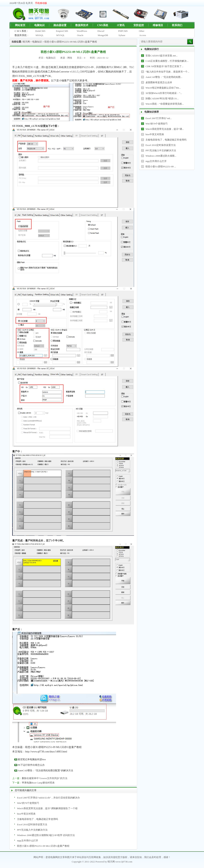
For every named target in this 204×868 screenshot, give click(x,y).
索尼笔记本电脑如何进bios (32, 759)
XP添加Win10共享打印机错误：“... (164, 93)
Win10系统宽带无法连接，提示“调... (165, 129)
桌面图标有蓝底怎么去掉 (159, 82)
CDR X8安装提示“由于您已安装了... (164, 66)
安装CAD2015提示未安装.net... (162, 56)
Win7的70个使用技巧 (28, 803)
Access (143, 35)
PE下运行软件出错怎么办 (31, 765)
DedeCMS (40, 31)
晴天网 (26, 42)
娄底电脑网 (52, 857)
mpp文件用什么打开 (28, 841)
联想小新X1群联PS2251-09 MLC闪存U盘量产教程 (71, 42)
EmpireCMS (62, 31)
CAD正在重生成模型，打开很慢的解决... (167, 61)
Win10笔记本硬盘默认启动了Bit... (163, 88)
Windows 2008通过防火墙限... (161, 156)
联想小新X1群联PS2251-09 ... (161, 167)
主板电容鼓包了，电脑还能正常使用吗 (37, 819)
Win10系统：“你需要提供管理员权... (165, 104)
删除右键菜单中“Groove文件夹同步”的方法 (45, 778)
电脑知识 (37, 42)
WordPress (82, 31)
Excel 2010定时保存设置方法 (32, 824)
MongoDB (103, 35)
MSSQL (40, 35)
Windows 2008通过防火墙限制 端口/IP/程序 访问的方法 (46, 835)
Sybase (122, 35)
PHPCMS (123, 31)
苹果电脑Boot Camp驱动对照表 (38, 783)
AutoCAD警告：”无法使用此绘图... (164, 77)
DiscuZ (101, 31)
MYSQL (61, 35)
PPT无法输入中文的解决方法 (32, 830)
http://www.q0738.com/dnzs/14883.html (46, 752)
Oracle (80, 35)
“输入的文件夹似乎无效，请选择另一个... (167, 72)
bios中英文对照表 (26, 814)
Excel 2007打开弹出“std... (159, 118)
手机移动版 (41, 3)
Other (142, 31)
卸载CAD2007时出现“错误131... (162, 98)
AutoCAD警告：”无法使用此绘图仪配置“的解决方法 (45, 770)
